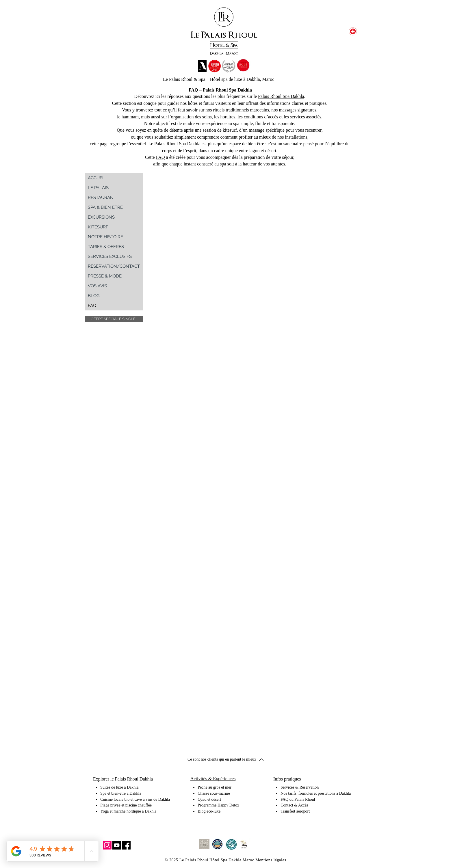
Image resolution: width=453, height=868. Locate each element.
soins (207, 117)
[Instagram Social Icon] (107, 845)
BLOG (94, 296)
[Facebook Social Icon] (126, 845)
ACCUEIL (97, 178)
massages (287, 110)
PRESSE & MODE (105, 276)
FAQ (193, 90)
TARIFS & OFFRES (106, 247)
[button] (114, 319)
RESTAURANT (102, 198)
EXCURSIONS (101, 217)
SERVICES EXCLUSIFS (110, 256)
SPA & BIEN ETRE (105, 207)
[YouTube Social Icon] (117, 845)
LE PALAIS (98, 188)
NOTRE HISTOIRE (105, 237)
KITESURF (98, 227)
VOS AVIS (97, 286)
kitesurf (230, 130)
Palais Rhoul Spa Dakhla (281, 96)
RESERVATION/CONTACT (114, 266)
